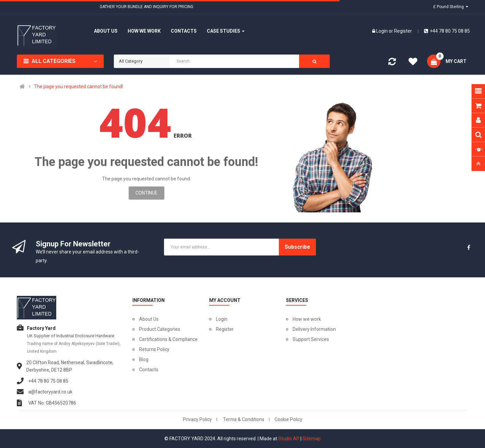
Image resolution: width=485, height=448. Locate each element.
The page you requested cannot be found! (78, 87)
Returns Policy (154, 349)
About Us (149, 319)
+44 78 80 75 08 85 (447, 31)
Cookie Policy (288, 419)
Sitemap (312, 439)
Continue (147, 193)
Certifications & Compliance (168, 339)
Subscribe (297, 247)
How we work (307, 319)
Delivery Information (314, 329)
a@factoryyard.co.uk (50, 392)
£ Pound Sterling (451, 7)
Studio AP (289, 439)
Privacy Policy (197, 419)
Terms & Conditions (244, 419)
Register (403, 31)
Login (382, 31)
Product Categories (160, 329)
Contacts (149, 370)
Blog (144, 359)
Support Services (311, 339)
